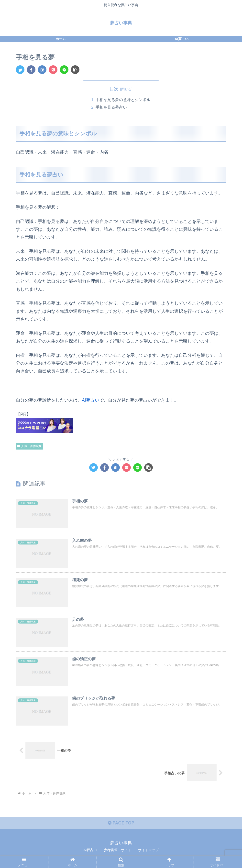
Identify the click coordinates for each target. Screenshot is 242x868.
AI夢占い (91, 401)
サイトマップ (148, 852)
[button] (75, 70)
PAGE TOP (121, 825)
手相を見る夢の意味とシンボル (123, 100)
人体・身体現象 (30, 446)
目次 (114, 89)
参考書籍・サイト (118, 852)
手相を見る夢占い (111, 108)
